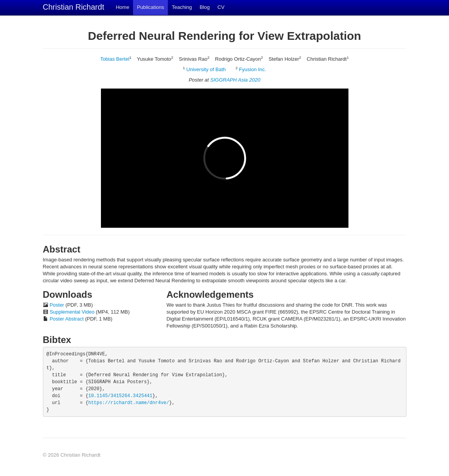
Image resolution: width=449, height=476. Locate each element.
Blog (205, 7)
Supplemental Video (72, 312)
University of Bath (206, 69)
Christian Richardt (74, 7)
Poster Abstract (67, 319)
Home (122, 7)
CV (221, 7)
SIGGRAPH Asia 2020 (236, 80)
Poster (57, 305)
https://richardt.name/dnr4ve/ (129, 403)
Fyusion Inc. (253, 69)
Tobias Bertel (115, 59)
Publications (150, 7)
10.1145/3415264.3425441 (120, 396)
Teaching (182, 7)
